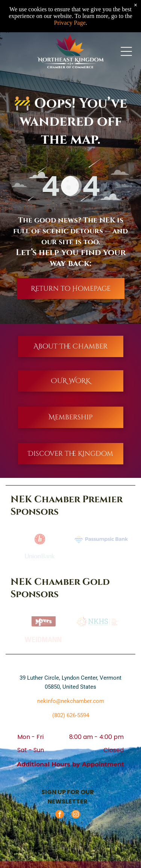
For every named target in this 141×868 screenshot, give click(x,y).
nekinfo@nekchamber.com (71, 701)
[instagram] (76, 815)
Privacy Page (70, 23)
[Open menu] (126, 51)
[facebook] (60, 815)
